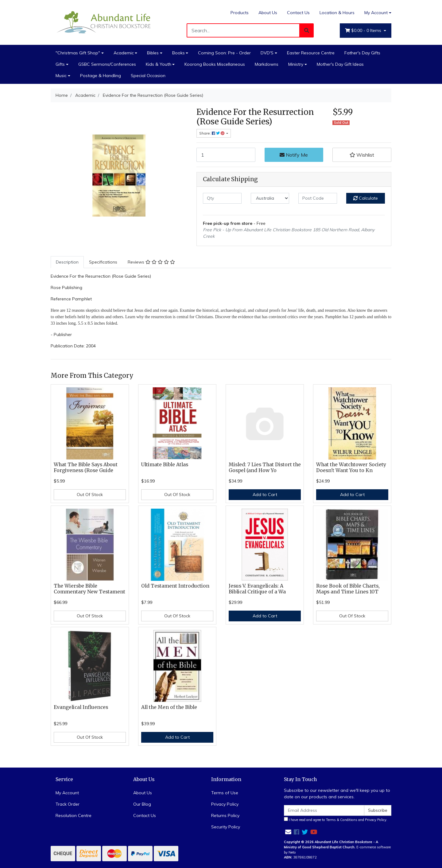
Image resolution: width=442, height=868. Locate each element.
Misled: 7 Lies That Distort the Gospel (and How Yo (265, 467)
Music (61, 76)
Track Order (68, 804)
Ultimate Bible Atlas (165, 465)
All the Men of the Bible (169, 707)
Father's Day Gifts (362, 53)
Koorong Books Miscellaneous (215, 64)
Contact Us (298, 13)
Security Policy (226, 827)
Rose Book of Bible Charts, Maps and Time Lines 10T (348, 589)
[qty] (222, 198)
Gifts (60, 64)
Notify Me (294, 155)
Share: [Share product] (212, 133)
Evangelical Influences (81, 707)
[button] (362, 155)
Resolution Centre (74, 815)
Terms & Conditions (342, 820)
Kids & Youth (159, 64)
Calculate (366, 198)
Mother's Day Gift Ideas (340, 64)
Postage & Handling (101, 76)
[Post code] (318, 198)
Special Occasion (148, 76)
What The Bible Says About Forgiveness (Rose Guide (86, 467)
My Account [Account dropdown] (376, 13)
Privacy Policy (225, 804)
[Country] (270, 198)
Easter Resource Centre (311, 53)
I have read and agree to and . (336, 819)
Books (178, 53)
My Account (67, 793)
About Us (268, 13)
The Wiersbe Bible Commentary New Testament (89, 589)
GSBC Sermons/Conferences (107, 64)
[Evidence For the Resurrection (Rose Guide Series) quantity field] (226, 155)
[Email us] (288, 832)
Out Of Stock (90, 495)
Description (67, 262)
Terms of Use (225, 793)
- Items (364, 31)
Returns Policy (225, 815)
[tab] (67, 262)
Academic (124, 53)
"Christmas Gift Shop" (78, 53)
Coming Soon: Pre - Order (224, 53)
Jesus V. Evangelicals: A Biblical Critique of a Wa (257, 589)
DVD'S (267, 53)
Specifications (103, 262)
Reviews (151, 262)
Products (240, 13)
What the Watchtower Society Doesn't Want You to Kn (351, 467)
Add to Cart (265, 495)
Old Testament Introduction (175, 586)
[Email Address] (324, 810)
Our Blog (142, 804)
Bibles (153, 53)
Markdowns (267, 64)
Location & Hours (337, 13)
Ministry (296, 64)
